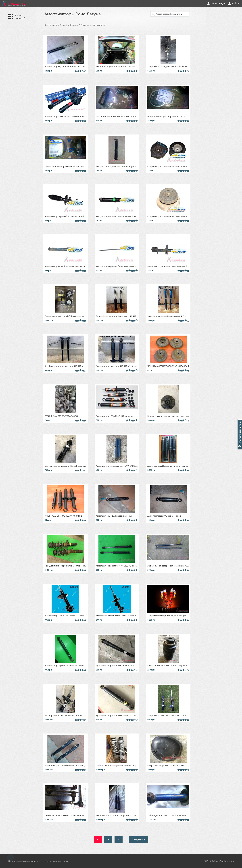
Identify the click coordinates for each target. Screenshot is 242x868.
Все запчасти (51, 25)
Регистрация (218, 3)
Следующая (139, 840)
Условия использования (56, 861)
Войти (236, 3)
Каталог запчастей (20, 17)
